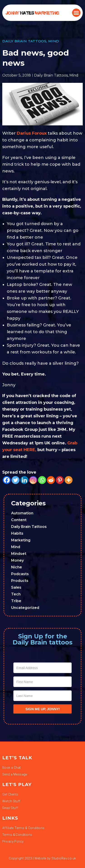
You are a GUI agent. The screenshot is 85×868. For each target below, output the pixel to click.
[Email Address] (42, 668)
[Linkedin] (24, 480)
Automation (22, 513)
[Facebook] (7, 480)
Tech (16, 594)
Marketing (21, 540)
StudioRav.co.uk (64, 858)
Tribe (16, 601)
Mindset (19, 554)
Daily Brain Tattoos (24, 41)
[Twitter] (16, 480)
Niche (17, 567)
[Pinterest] (60, 480)
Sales (16, 587)
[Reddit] (51, 480)
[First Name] (42, 682)
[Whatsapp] (42, 480)
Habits (17, 533)
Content (19, 520)
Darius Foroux (32, 133)
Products (20, 581)
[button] (76, 13)
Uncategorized (25, 608)
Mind (54, 41)
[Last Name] (42, 696)
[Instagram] (33, 480)
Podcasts (20, 574)
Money (17, 560)
